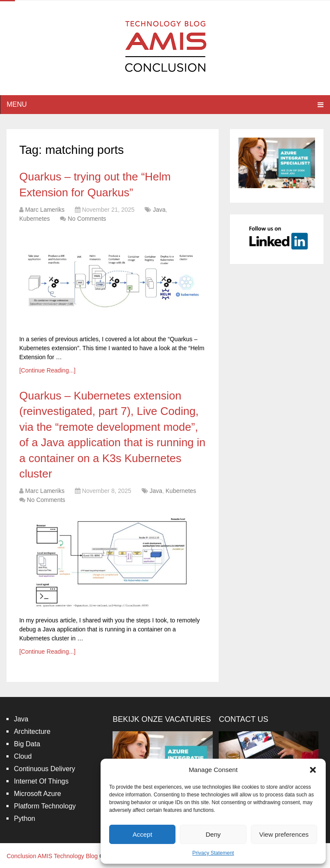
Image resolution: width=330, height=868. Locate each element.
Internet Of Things (41, 781)
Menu (16, 104)
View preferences (284, 834)
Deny (213, 834)
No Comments (87, 219)
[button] (313, 770)
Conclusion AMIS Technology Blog (52, 856)
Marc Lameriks (45, 210)
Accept (143, 834)
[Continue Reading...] (48, 370)
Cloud (23, 756)
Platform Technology (45, 806)
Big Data (27, 744)
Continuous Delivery (44, 769)
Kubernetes (35, 219)
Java (159, 210)
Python (24, 818)
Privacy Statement (213, 853)
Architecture (32, 731)
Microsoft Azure (37, 794)
